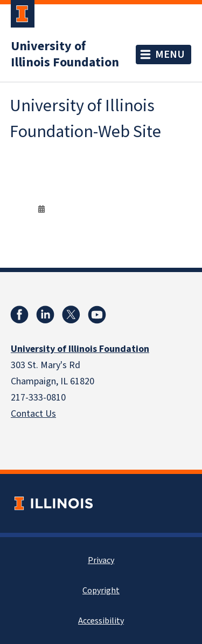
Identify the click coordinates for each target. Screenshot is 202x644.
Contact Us (33, 414)
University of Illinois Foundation (65, 55)
